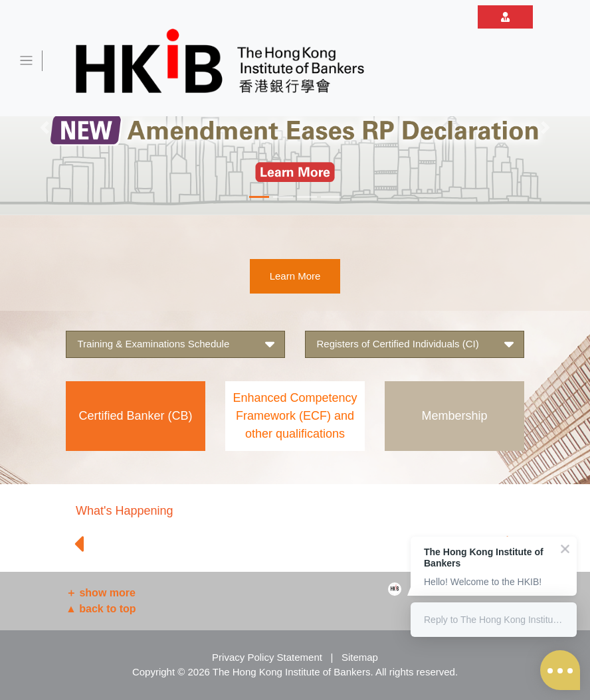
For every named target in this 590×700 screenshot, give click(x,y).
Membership (454, 416)
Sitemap (360, 657)
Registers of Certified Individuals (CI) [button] (415, 344)
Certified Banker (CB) (135, 416)
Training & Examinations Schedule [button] (176, 344)
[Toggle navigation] (27, 61)
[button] (44, 128)
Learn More (295, 276)
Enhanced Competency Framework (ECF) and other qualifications (295, 416)
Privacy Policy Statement (267, 657)
